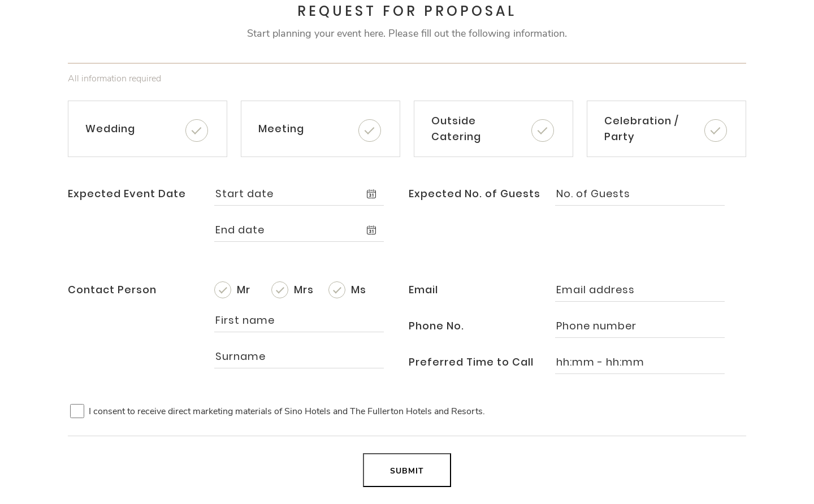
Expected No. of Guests (475, 194)
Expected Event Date (127, 194)
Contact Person (112, 290)
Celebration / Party (642, 129)
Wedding (110, 129)
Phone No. (436, 326)
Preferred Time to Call (471, 362)
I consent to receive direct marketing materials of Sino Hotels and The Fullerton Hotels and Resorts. (287, 411)
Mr (244, 290)
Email (423, 290)
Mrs (304, 290)
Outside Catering (456, 129)
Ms (359, 290)
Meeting (281, 129)
